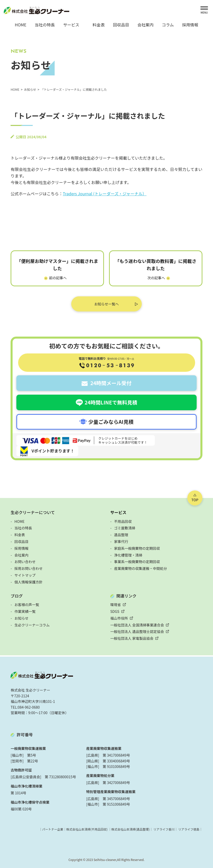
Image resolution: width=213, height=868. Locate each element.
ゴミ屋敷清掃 (125, 528)
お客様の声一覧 (27, 605)
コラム (168, 25)
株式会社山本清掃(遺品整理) (130, 829)
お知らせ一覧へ (106, 304)
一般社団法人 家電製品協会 (132, 638)
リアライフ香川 (164, 829)
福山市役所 (119, 618)
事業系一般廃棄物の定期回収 (137, 562)
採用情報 (190, 25)
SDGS (115, 611)
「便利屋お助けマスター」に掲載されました (57, 265)
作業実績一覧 (25, 611)
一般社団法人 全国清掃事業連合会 (137, 625)
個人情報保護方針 (28, 582)
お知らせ (21, 618)
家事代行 (121, 541)
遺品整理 (121, 535)
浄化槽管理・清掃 (128, 555)
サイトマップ (25, 575)
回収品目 (121, 25)
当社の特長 (45, 25)
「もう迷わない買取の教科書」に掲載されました (156, 265)
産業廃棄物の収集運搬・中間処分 (140, 568)
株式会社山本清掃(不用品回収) (87, 829)
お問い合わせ (25, 562)
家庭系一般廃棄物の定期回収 (137, 548)
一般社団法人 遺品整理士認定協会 (137, 631)
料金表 (99, 25)
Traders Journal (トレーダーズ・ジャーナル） (105, 194)
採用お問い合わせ (28, 568)
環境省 (116, 605)
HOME (21, 25)
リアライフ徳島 (189, 829)
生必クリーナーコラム (32, 625)
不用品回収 (123, 521)
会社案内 (146, 25)
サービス (118, 512)
